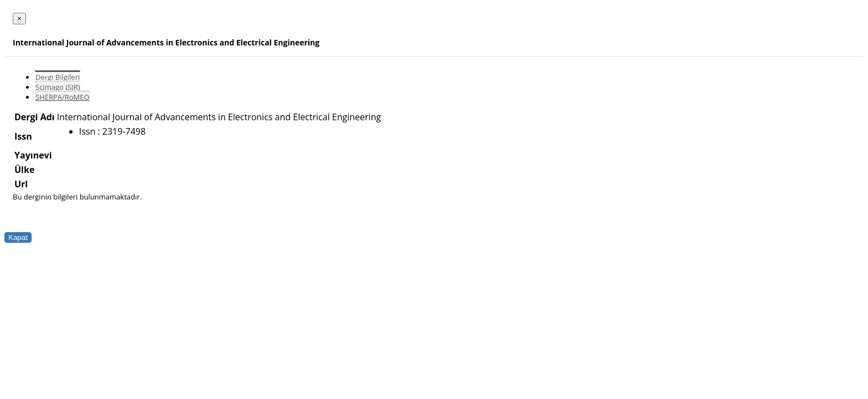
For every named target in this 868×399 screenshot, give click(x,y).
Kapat (18, 237)
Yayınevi (33, 155)
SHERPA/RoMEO (63, 97)
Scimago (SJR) (58, 87)
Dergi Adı (35, 117)
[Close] (19, 19)
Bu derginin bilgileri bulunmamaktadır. (77, 197)
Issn (23, 136)
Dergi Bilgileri (58, 77)
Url (21, 184)
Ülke (24, 170)
